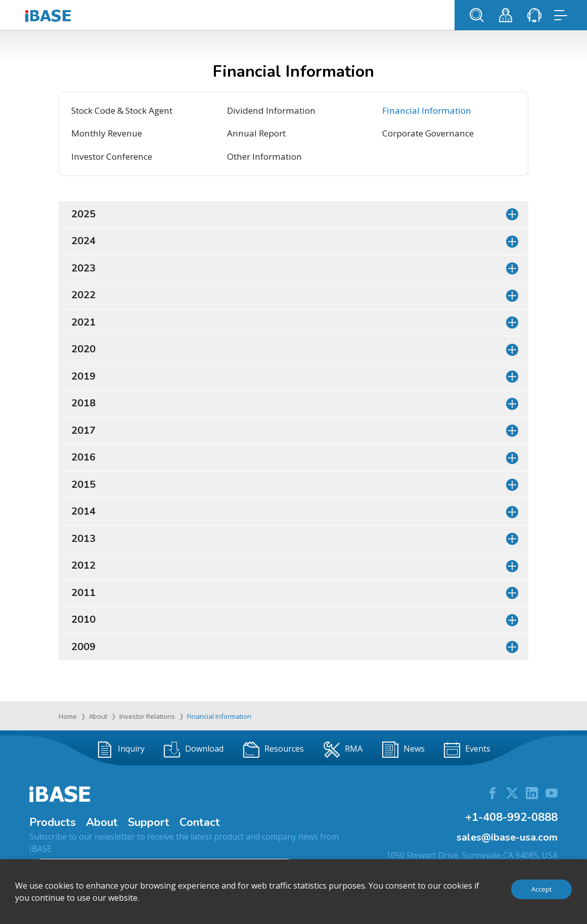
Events (467, 750)
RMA (343, 750)
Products (53, 822)
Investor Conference (112, 156)
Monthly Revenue (107, 133)
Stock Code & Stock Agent (122, 110)
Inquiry (121, 750)
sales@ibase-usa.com (507, 837)
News (403, 750)
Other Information (264, 156)
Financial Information (427, 110)
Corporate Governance (428, 133)
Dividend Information (271, 110)
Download (194, 750)
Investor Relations (147, 716)
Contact (200, 822)
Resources (274, 750)
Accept (541, 889)
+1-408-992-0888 (511, 817)
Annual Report (256, 133)
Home (68, 716)
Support (149, 822)
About (98, 716)
